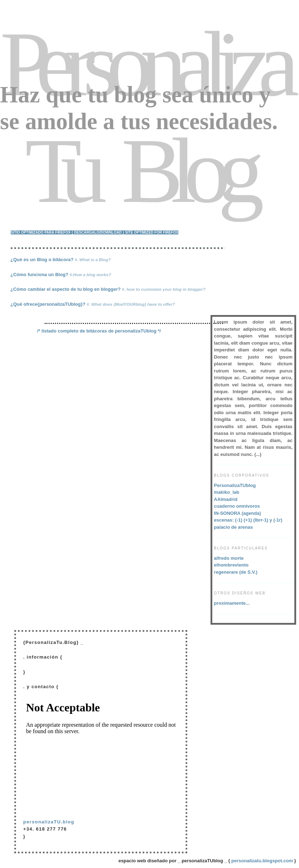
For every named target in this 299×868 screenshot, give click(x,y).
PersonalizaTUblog (235, 485)
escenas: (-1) (228, 520)
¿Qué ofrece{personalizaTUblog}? (93, 304)
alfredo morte (229, 558)
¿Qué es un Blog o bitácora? (60, 260)
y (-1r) (276, 520)
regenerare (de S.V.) (236, 572)
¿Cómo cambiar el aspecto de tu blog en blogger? (108, 289)
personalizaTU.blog (49, 822)
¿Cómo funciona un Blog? (61, 275)
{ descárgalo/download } (98, 232)
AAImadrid (226, 499)
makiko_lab (227, 492)
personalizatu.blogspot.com (262, 861)
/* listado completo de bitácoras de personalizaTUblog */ (99, 331)
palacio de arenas (234, 527)
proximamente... (232, 603)
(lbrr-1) (262, 520)
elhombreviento (231, 565)
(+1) (248, 520)
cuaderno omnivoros (237, 506)
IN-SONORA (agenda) (238, 513)
